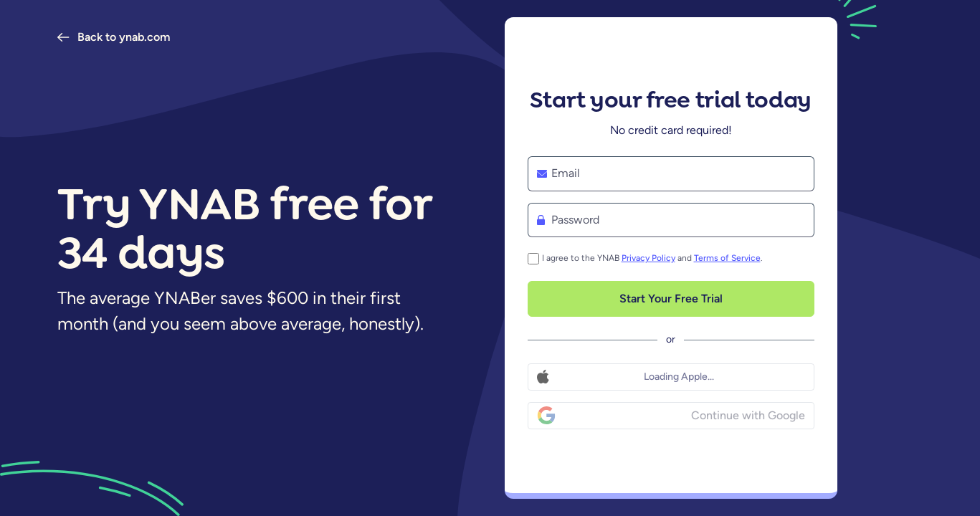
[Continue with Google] (671, 416)
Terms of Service (727, 258)
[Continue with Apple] (671, 377)
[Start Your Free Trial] (671, 299)
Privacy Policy (648, 258)
